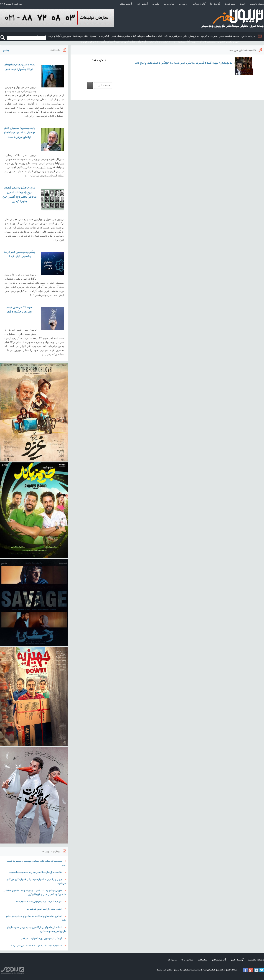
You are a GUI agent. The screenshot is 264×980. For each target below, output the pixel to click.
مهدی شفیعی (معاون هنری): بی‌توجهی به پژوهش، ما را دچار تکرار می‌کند (202, 36)
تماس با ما (169, 4)
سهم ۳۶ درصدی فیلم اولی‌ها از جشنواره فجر (19, 310)
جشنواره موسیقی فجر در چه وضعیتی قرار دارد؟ (19, 254)
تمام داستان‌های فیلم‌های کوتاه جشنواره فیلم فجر (137, 36)
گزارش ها (215, 4)
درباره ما (183, 4)
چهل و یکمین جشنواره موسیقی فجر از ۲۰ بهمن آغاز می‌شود (208, 42)
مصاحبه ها (230, 4)
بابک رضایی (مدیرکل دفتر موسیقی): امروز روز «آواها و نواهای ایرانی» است (71, 36)
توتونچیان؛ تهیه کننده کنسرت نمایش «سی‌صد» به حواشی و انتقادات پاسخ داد (184, 63)
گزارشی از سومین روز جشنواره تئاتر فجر (42, 939)
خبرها (242, 4)
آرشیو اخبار (142, 4)
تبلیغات (156, 4)
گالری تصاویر (199, 4)
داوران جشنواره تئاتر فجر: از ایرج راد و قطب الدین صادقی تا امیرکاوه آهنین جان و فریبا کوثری (128, 42)
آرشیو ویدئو (126, 4)
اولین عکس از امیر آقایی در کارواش (44, 909)
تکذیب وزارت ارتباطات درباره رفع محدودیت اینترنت (35, 872)
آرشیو (6, 50)
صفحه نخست (257, 4)
